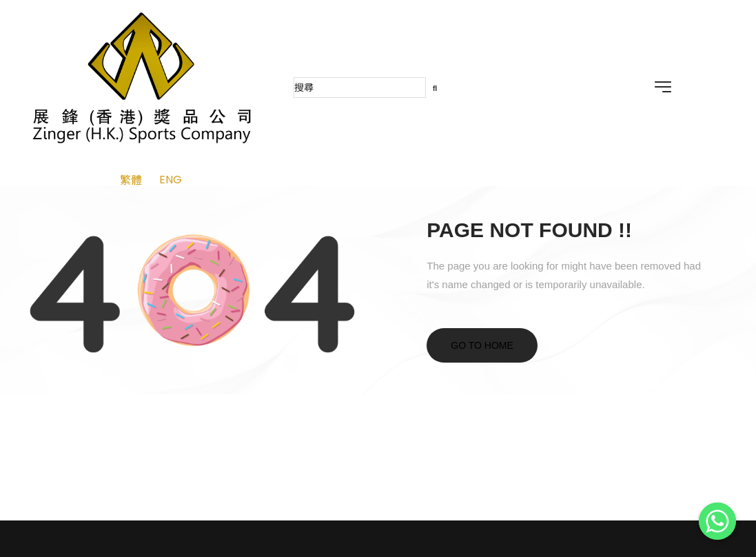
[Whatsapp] (717, 521)
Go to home (482, 345)
